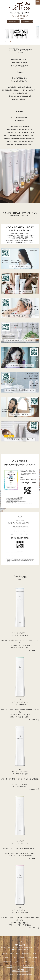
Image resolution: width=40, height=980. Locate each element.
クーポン (25, 962)
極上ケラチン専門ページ (20, 970)
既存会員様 (26, 21)
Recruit (6, 958)
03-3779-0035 (22, 13)
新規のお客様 (13, 21)
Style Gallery (32, 958)
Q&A (16, 962)
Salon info (25, 954)
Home (5, 954)
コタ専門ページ (28, 966)
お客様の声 (7, 962)
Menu (11, 954)
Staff (18, 954)
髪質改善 (9, 966)
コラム (34, 962)
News (22, 958)
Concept (35, 954)
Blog (14, 958)
